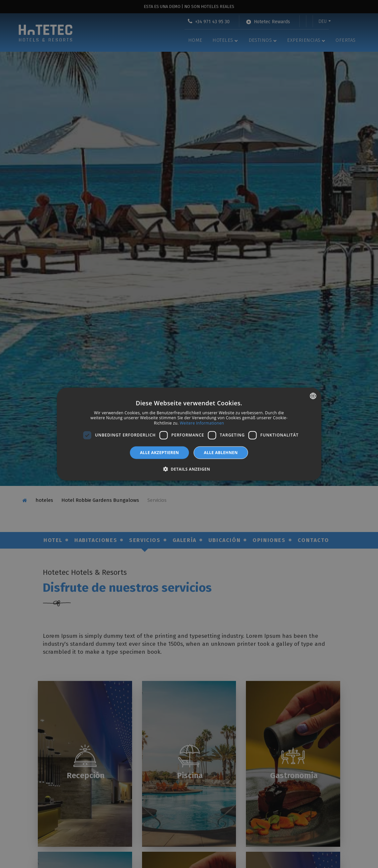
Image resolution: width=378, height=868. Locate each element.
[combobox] (313, 396)
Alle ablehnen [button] (221, 452)
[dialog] (189, 434)
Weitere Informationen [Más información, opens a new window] (202, 423)
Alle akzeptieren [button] (160, 452)
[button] (189, 469)
